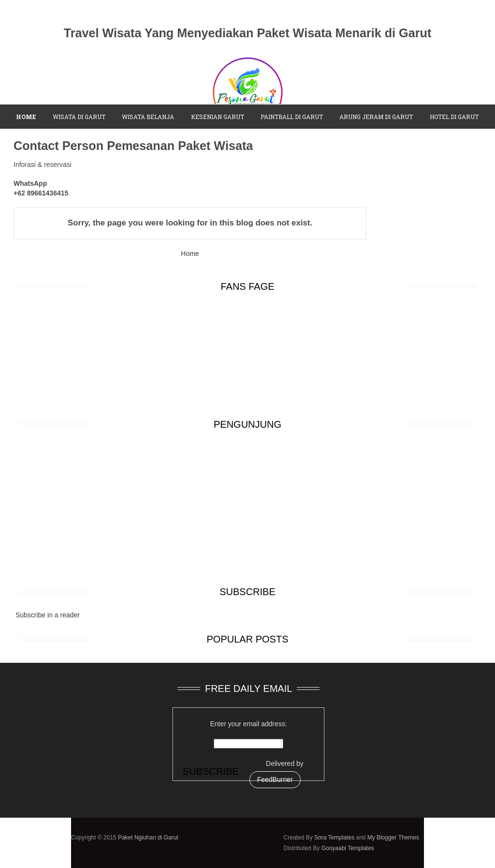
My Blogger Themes (393, 838)
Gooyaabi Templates (348, 848)
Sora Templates (334, 838)
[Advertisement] (247, 508)
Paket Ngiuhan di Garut (148, 838)
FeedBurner (275, 779)
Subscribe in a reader (48, 615)
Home (190, 254)
